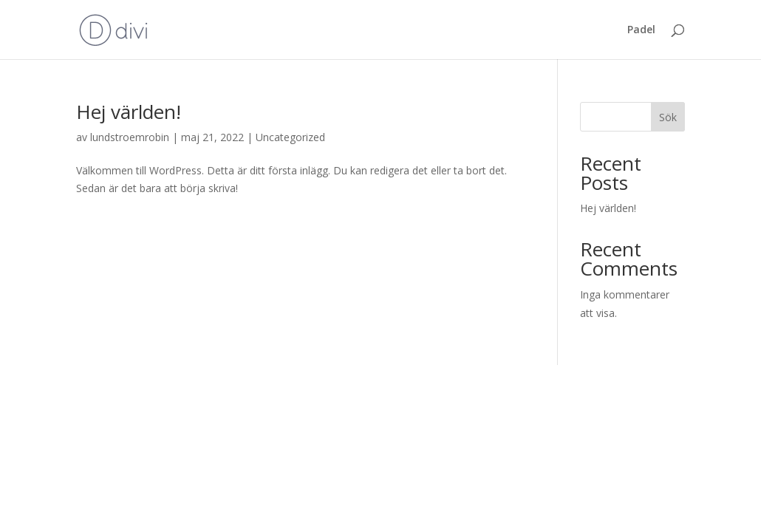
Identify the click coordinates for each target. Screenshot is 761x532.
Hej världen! (129, 112)
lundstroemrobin (130, 137)
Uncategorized (290, 137)
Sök (668, 117)
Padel (641, 30)
